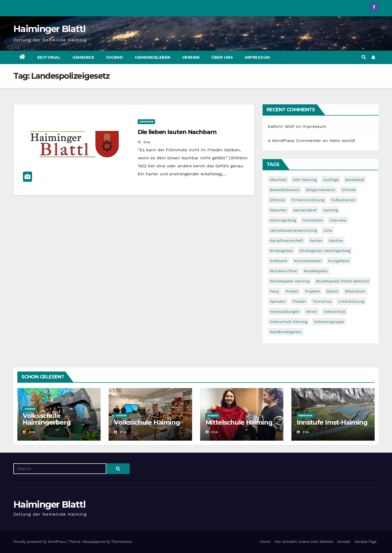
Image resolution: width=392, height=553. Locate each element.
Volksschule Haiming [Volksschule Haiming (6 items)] (289, 322)
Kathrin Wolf (281, 126)
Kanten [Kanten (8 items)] (316, 240)
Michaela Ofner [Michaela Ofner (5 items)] (284, 271)
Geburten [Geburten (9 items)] (278, 210)
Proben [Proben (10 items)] (292, 291)
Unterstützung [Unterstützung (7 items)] (351, 301)
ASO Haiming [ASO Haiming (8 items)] (305, 180)
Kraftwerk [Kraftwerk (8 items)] (279, 261)
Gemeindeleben (153, 57)
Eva (144, 142)
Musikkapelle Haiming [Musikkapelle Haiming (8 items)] (290, 281)
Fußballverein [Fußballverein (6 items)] (343, 200)
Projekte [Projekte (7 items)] (312, 291)
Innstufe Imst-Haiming (332, 422)
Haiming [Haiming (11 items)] (330, 210)
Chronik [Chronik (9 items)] (349, 190)
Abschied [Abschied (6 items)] (278, 180)
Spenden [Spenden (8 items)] (278, 301)
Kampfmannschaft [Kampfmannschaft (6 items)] (286, 240)
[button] (364, 57)
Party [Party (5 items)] (274, 291)
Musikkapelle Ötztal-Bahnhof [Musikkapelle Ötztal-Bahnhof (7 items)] (342, 281)
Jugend (114, 57)
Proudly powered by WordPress (40, 542)
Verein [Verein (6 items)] (311, 311)
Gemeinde (83, 57)
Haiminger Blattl (49, 29)
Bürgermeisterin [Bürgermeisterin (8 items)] (321, 190)
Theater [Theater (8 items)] (299, 301)
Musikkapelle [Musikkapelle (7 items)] (316, 271)
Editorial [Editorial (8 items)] (277, 200)
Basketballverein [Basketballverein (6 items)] (285, 190)
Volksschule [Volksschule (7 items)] (334, 311)
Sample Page (366, 542)
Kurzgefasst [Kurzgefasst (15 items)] (339, 261)
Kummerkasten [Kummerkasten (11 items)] (308, 261)
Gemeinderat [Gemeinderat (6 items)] (305, 210)
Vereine (191, 57)
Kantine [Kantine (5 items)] (336, 240)
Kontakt (344, 542)
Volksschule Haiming (147, 422)
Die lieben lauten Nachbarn (177, 132)
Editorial (49, 57)
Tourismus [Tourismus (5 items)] (322, 301)
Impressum (257, 57)
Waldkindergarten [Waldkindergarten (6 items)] (286, 332)
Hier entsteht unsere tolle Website (304, 542)
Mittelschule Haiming (239, 422)
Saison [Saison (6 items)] (332, 291)
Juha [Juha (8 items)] (328, 230)
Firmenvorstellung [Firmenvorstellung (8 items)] (308, 200)
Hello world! (342, 141)
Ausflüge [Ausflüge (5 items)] (331, 180)
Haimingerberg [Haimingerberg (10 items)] (283, 220)
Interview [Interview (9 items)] (338, 220)
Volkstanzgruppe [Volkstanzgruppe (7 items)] (329, 322)
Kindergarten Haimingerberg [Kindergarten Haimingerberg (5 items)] (325, 251)
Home (265, 542)
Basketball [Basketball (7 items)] (355, 180)
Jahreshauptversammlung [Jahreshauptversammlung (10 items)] (293, 230)
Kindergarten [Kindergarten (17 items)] (281, 251)
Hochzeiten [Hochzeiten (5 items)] (313, 220)
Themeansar (122, 542)
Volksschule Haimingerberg (47, 419)
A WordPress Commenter (295, 141)
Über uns (222, 57)
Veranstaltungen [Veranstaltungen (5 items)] (285, 311)
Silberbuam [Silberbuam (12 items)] (355, 291)
